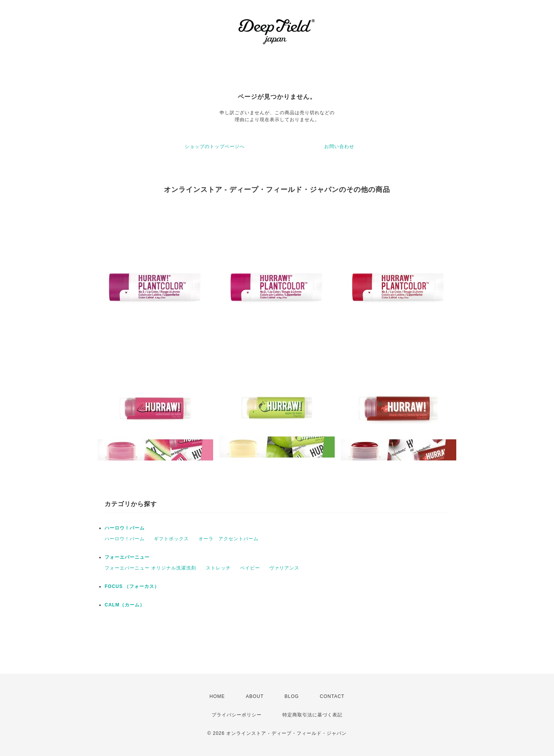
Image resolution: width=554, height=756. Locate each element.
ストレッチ (218, 568)
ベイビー (250, 568)
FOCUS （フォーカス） (132, 586)
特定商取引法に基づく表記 (312, 715)
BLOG (292, 696)
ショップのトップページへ (215, 147)
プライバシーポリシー (237, 715)
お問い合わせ (339, 147)
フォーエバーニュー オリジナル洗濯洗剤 (150, 568)
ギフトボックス (171, 539)
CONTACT (332, 696)
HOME (217, 696)
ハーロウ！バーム (125, 528)
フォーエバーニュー (127, 557)
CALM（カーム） (125, 605)
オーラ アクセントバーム (229, 539)
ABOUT (255, 696)
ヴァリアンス (284, 568)
